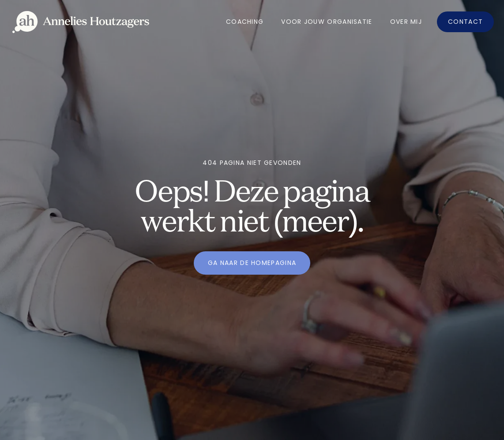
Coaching (245, 22)
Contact (465, 22)
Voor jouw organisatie (327, 22)
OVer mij (406, 22)
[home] (81, 22)
